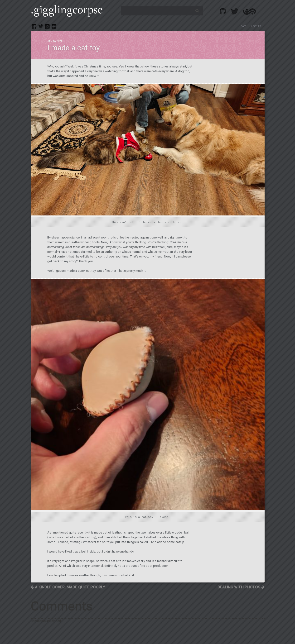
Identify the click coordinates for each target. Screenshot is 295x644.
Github (223, 11)
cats (244, 26)
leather (256, 26)
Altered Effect (250, 11)
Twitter (235, 11)
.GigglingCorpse (67, 11)
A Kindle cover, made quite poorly (68, 587)
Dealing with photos (241, 587)
